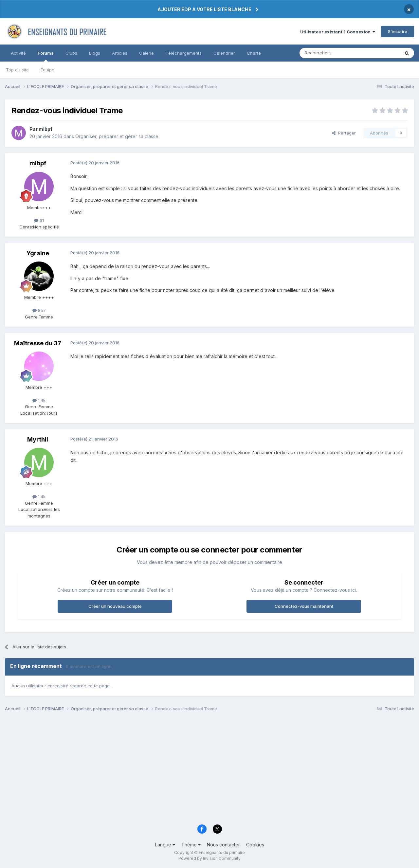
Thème (191, 845)
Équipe (47, 70)
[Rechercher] (335, 53)
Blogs (95, 53)
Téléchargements (184, 53)
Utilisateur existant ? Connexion (338, 32)
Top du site (17, 70)
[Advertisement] (201, 770)
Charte (254, 53)
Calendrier (224, 53)
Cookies (255, 845)
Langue (165, 845)
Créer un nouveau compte (115, 606)
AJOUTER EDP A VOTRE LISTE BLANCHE (204, 9)
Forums (46, 56)
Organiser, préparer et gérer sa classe (117, 136)
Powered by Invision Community (209, 858)
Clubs (71, 53)
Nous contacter (223, 845)
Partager (344, 133)
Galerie (146, 53)
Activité (18, 53)
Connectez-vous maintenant (304, 606)
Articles (120, 53)
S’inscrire (398, 31)
